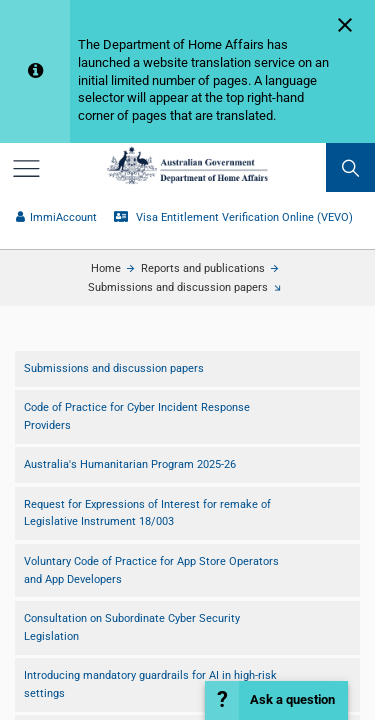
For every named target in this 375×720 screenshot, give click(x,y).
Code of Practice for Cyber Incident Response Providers (137, 416)
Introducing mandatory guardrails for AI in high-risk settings (150, 684)
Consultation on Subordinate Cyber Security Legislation (132, 627)
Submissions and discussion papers (178, 287)
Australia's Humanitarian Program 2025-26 (130, 464)
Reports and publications (203, 268)
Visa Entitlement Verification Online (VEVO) (233, 217)
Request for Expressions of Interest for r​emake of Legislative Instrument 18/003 (147, 513)
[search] (350, 167)
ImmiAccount (56, 217)
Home (106, 268)
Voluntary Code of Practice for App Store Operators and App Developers (151, 570)
